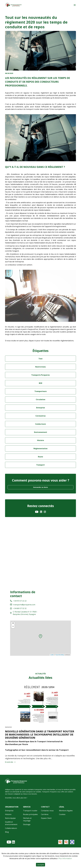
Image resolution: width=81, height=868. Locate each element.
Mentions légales (66, 811)
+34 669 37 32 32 (18, 608)
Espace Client (46, 818)
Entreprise (9, 811)
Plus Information (65, 858)
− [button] (13, 627)
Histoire (41, 440)
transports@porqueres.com (23, 605)
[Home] (13, 5)
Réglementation (40, 449)
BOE (41, 383)
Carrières (45, 814)
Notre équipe (10, 818)
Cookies (62, 814)
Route (40, 457)
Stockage (27, 824)
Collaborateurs (11, 828)
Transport (40, 465)
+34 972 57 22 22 (18, 601)
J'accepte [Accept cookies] (40, 865)
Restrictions (40, 367)
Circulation (41, 399)
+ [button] (13, 623)
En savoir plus (10, 762)
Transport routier (30, 811)
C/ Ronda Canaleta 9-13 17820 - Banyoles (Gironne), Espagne (24, 613)
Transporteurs (41, 391)
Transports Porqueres (40, 375)
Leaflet (52, 655)
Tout (40, 359)
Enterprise (41, 408)
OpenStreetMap (60, 655)
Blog (7, 832)
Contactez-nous (47, 811)
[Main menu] (75, 5)
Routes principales (30, 814)
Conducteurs (40, 424)
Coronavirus (40, 416)
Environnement (41, 432)
